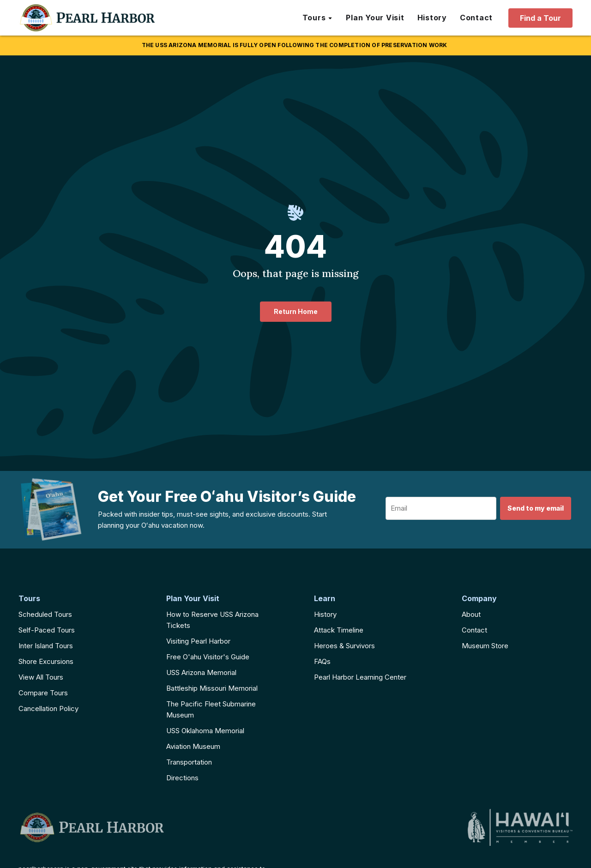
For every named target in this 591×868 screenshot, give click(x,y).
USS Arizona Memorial (201, 672)
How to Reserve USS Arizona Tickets (212, 620)
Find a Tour (540, 18)
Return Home (296, 311)
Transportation (189, 762)
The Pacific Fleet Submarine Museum (211, 709)
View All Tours (41, 677)
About (471, 614)
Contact (474, 630)
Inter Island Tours (46, 646)
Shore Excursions (46, 661)
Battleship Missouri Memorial (212, 688)
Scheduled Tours (45, 614)
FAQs (322, 661)
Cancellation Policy (48, 708)
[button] (318, 18)
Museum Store (485, 646)
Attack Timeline (339, 630)
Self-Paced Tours (47, 630)
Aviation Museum (193, 746)
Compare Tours (43, 693)
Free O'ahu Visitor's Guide (208, 657)
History (325, 614)
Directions (182, 778)
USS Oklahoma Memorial (205, 731)
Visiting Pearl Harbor (198, 641)
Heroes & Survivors (344, 646)
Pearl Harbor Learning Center (360, 677)
